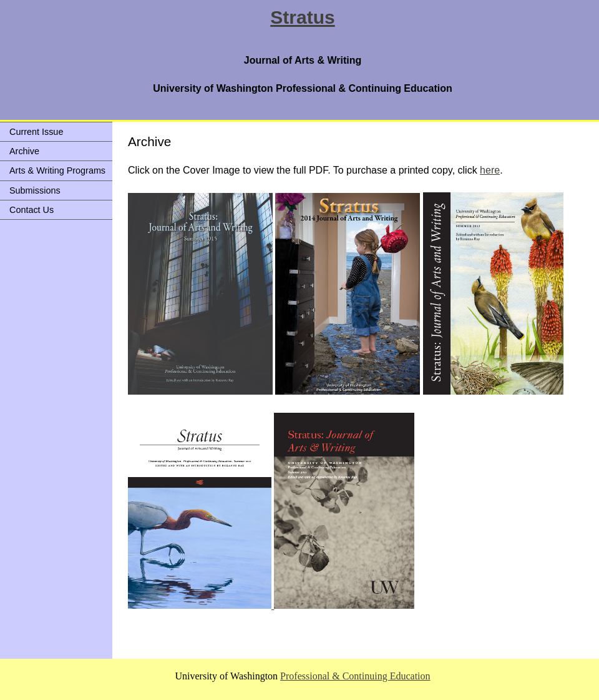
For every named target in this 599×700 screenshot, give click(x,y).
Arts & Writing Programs (57, 170)
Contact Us (32, 210)
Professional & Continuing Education (355, 676)
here (490, 170)
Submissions (35, 190)
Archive (24, 151)
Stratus (302, 17)
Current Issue (36, 132)
